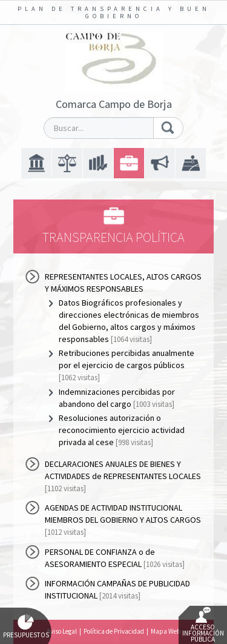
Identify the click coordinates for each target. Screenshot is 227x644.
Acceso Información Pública (203, 625)
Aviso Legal (62, 631)
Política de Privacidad (114, 631)
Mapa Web (166, 631)
